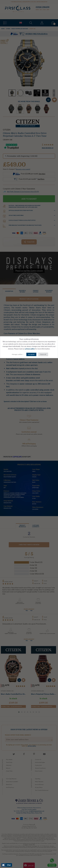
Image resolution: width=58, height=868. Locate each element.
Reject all (43, 354)
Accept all (31, 354)
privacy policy (30, 349)
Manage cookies (17, 354)
